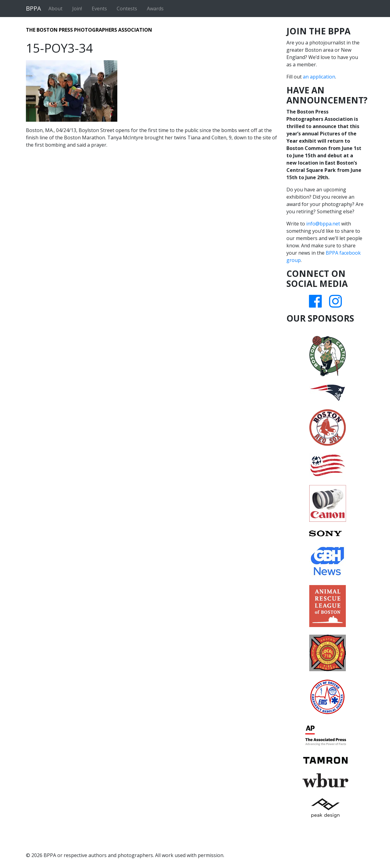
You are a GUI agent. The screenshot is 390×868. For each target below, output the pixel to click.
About (55, 9)
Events (99, 9)
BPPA (34, 8)
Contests (127, 9)
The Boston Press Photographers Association (89, 30)
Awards (155, 9)
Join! (77, 9)
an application (319, 77)
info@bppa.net (323, 224)
